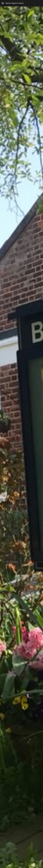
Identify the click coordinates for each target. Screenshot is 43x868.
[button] (3, 3)
